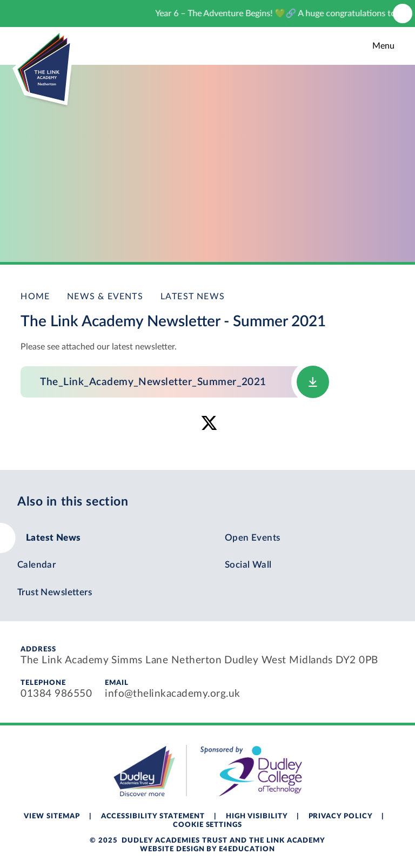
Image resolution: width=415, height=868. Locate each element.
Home (35, 297)
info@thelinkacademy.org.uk (172, 694)
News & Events (105, 297)
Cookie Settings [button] (208, 825)
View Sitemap (52, 816)
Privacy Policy (341, 816)
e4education (247, 849)
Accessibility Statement (153, 816)
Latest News (193, 297)
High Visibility (257, 816)
